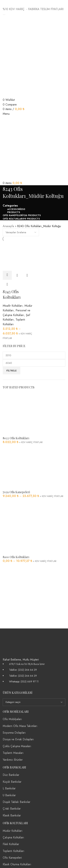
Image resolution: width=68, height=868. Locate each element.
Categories (10, 206)
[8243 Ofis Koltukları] (18, 256)
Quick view (17, 275)
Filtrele (12, 371)
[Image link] (17, 643)
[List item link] (34, 673)
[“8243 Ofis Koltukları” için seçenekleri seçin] (7, 275)
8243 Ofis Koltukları (12, 294)
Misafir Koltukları (13, 306)
